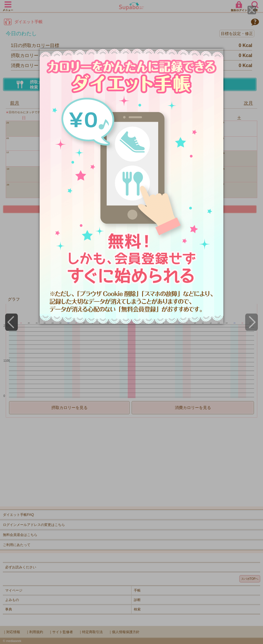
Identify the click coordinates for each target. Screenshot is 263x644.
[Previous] (11, 322)
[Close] (252, 10)
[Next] (252, 322)
